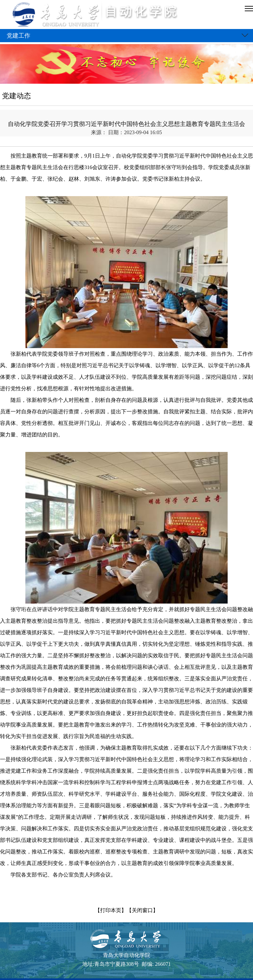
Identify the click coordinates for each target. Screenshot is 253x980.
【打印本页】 (111, 910)
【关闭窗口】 (142, 910)
